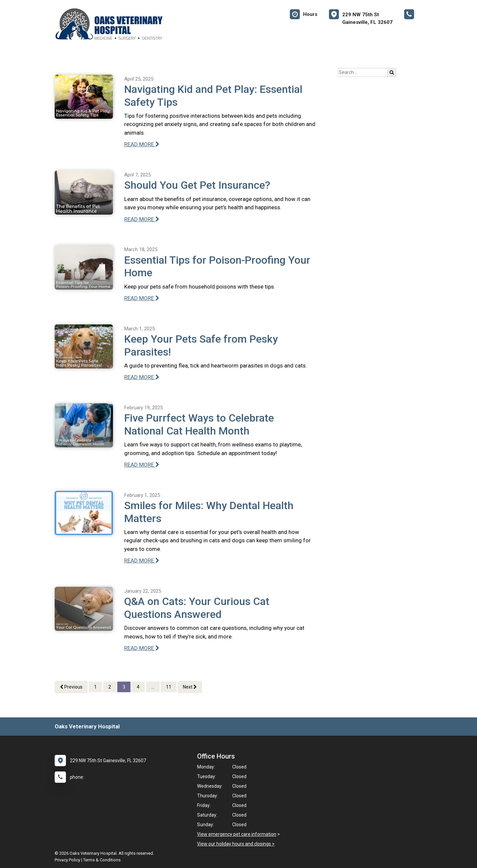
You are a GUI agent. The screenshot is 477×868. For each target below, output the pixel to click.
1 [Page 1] (95, 687)
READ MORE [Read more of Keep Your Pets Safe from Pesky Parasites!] (142, 377)
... (153, 687)
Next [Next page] (190, 687)
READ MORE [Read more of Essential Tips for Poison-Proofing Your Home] (142, 298)
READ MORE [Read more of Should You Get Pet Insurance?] (142, 219)
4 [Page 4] (138, 687)
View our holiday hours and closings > (236, 844)
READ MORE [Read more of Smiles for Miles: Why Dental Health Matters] (142, 561)
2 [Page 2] (110, 687)
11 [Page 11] (169, 687)
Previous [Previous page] (71, 687)
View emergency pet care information (237, 834)
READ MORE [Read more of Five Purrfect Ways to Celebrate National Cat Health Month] (142, 465)
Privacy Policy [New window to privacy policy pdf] (67, 860)
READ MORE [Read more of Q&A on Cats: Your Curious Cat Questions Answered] (142, 648)
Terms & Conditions (102, 860)
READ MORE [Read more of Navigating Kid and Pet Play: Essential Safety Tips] (142, 144)
